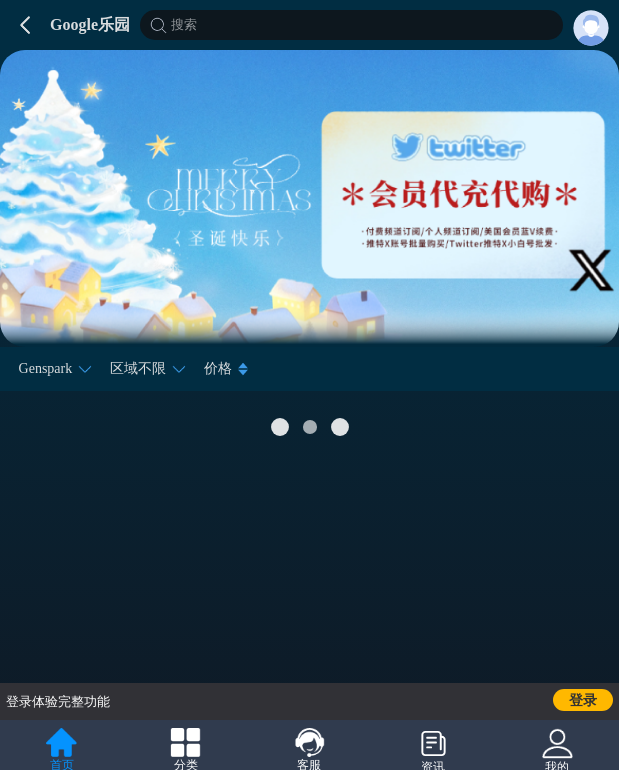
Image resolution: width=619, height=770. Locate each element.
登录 (583, 700)
